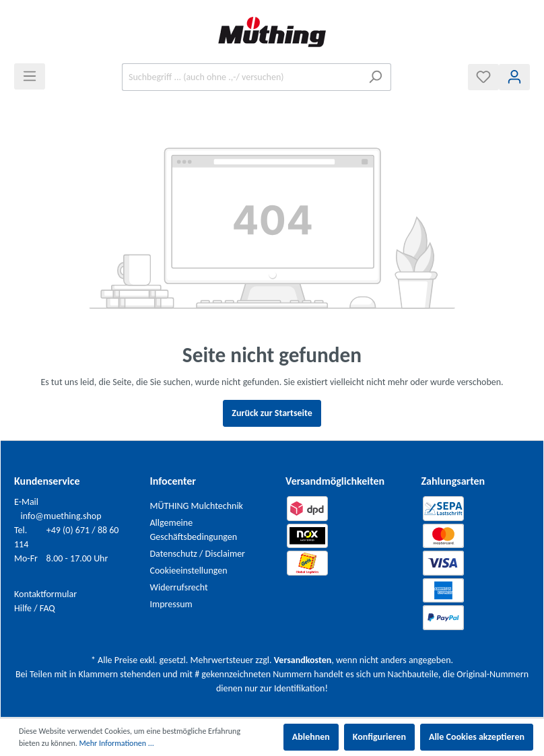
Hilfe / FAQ (35, 608)
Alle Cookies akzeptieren (477, 737)
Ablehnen (311, 737)
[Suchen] (375, 77)
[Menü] (30, 76)
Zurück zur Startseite (272, 413)
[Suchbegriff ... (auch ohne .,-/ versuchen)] (241, 77)
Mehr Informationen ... (117, 743)
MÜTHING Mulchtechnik (197, 506)
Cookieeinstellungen (189, 571)
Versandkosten (303, 660)
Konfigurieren (379, 737)
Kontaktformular (45, 594)
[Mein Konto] (514, 77)
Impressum (171, 604)
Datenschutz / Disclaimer (198, 554)
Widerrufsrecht (179, 587)
